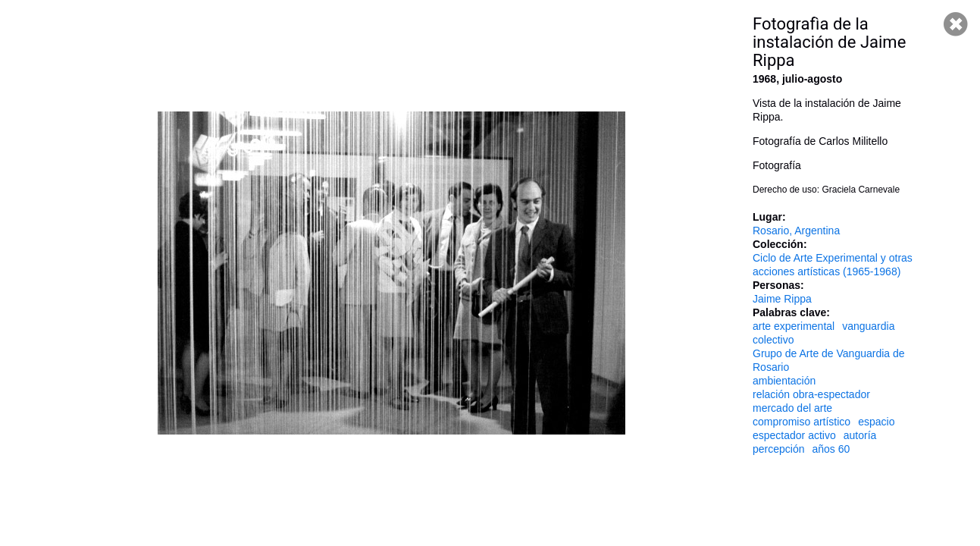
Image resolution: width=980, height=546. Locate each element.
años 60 (831, 449)
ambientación (784, 381)
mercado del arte (792, 408)
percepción (779, 449)
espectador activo (794, 435)
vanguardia (868, 326)
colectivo (773, 340)
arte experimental (794, 326)
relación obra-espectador (811, 394)
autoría (860, 435)
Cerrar (956, 24)
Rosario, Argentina (796, 231)
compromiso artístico (802, 422)
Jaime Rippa (782, 299)
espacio (876, 422)
